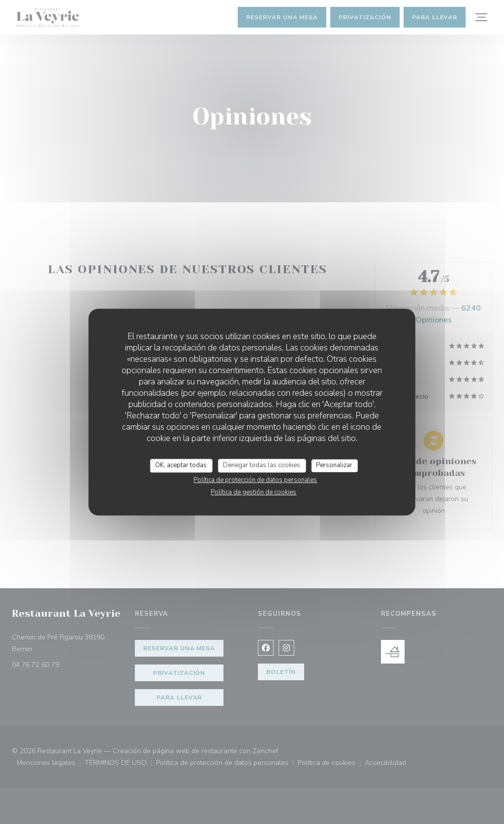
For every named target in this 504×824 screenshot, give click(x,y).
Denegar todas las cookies (262, 465)
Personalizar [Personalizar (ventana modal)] (334, 465)
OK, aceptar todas (181, 465)
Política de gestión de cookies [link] (253, 492)
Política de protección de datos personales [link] (255, 480)
